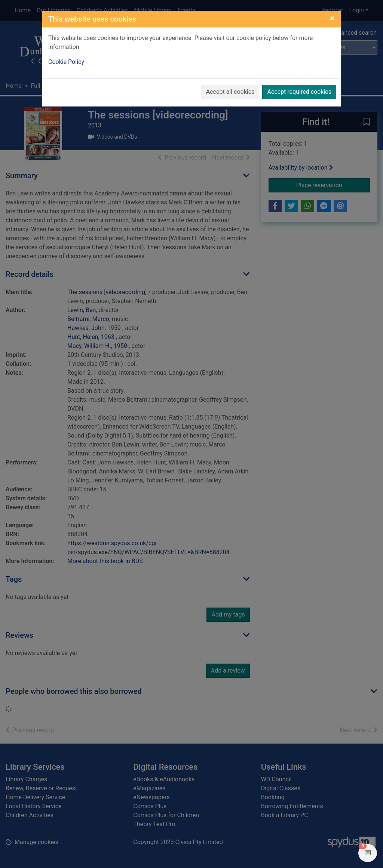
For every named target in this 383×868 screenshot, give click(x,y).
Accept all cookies (230, 92)
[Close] (332, 18)
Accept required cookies (299, 92)
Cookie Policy (66, 62)
